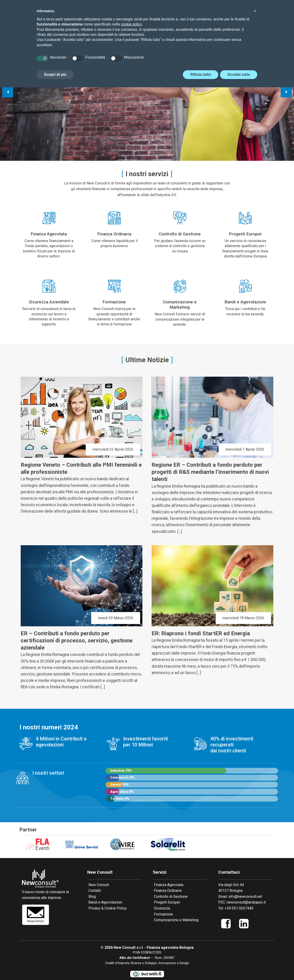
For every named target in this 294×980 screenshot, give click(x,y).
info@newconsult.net (245, 897)
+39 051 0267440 (239, 908)
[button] (255, 11)
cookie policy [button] (131, 24)
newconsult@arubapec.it (246, 902)
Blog (92, 897)
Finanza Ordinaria (168, 891)
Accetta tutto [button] (239, 75)
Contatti (95, 891)
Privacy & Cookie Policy (108, 908)
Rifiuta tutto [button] (201, 75)
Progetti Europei (167, 902)
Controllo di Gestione (171, 897)
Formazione (163, 914)
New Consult (99, 885)
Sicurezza (162, 908)
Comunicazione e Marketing (176, 920)
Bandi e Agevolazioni (105, 902)
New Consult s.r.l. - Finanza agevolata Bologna (154, 948)
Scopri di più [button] (55, 75)
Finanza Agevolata (169, 885)
